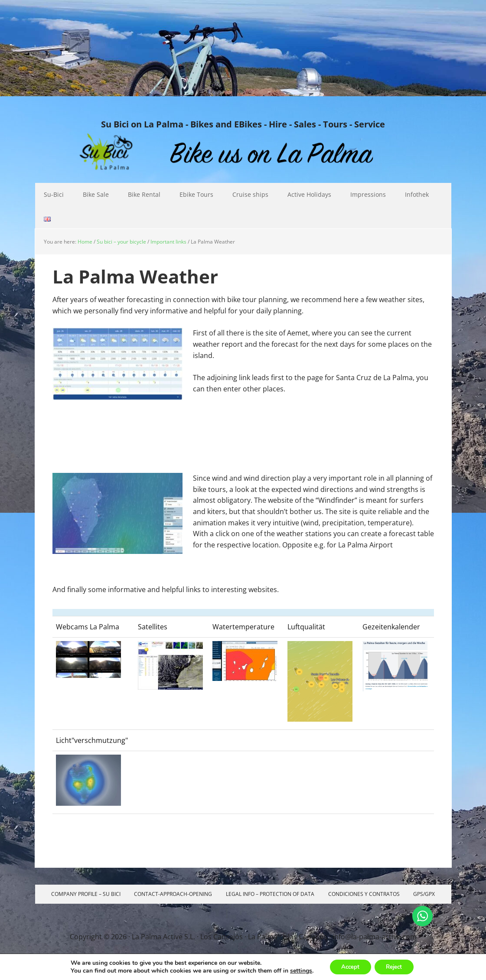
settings (297, 970)
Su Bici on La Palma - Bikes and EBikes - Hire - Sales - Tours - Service (243, 124)
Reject (396, 966)
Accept (348, 966)
